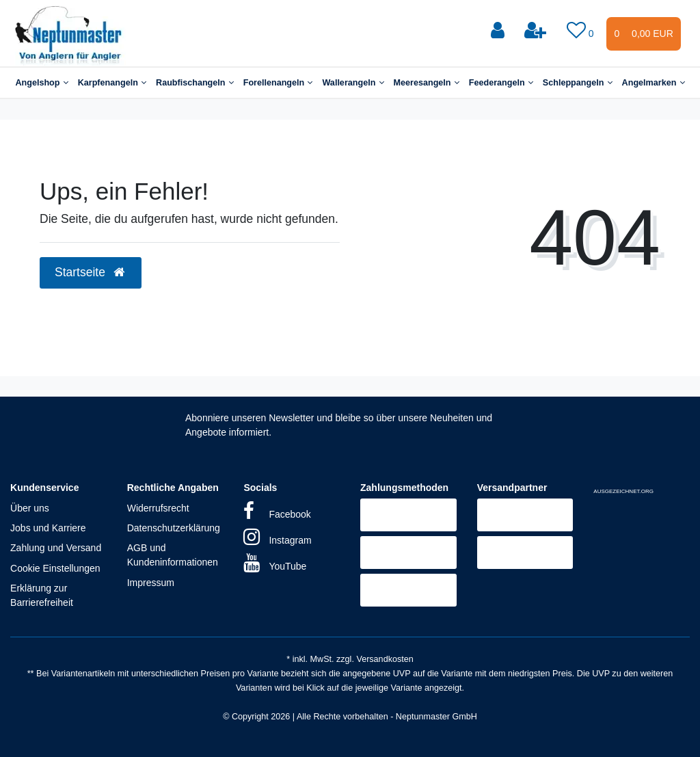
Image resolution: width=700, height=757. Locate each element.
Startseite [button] (91, 272)
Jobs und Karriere (48, 528)
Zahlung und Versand (56, 548)
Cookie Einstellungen (55, 568)
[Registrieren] (537, 31)
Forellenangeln (278, 83)
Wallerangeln (353, 83)
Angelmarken (654, 83)
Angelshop (41, 83)
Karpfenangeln (112, 83)
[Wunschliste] (582, 31)
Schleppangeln (578, 83)
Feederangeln (501, 83)
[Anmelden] (499, 31)
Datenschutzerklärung (174, 528)
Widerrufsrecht (158, 508)
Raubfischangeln (195, 83)
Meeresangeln (427, 83)
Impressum (151, 583)
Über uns (30, 508)
